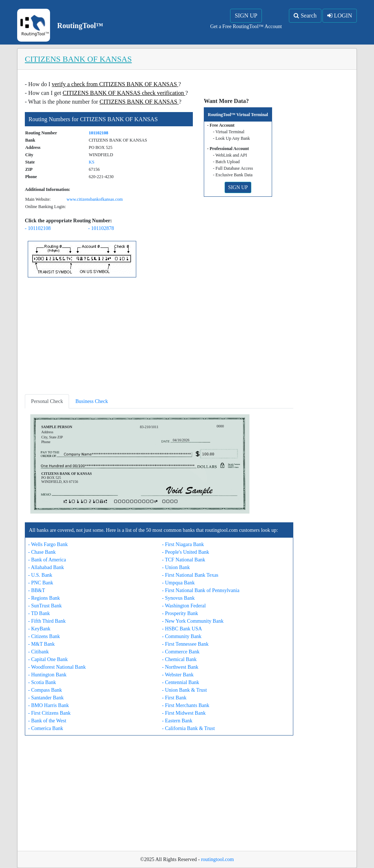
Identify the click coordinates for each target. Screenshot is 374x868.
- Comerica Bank (46, 728)
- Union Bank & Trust (185, 690)
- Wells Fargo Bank (48, 544)
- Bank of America (47, 560)
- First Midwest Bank (184, 713)
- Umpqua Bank (178, 583)
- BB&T (37, 590)
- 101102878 (101, 228)
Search (305, 16)
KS (91, 162)
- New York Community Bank (193, 621)
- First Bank (174, 698)
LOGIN (340, 16)
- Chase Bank (42, 552)
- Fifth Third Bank (47, 621)
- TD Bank (39, 613)
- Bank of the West (47, 721)
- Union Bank (176, 567)
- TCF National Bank (184, 560)
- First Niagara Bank (183, 544)
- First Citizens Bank (49, 713)
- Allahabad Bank (46, 567)
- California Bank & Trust (189, 728)
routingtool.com (217, 859)
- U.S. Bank (40, 575)
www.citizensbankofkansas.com (95, 199)
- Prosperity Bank (180, 613)
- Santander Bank (46, 698)
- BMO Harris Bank (49, 705)
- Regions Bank (44, 598)
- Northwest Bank (180, 667)
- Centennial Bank (181, 682)
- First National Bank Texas (190, 575)
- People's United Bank (186, 552)
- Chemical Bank (180, 659)
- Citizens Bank (44, 636)
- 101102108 (38, 228)
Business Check (91, 401)
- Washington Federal (184, 606)
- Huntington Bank (47, 675)
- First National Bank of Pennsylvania (201, 590)
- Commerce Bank (181, 652)
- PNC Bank (41, 583)
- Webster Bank (178, 675)
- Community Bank (182, 636)
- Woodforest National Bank (57, 667)
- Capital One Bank (48, 659)
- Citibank (38, 652)
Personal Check (47, 401)
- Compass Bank (45, 690)
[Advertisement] (159, 337)
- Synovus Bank (178, 598)
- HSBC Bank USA (182, 629)
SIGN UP (246, 16)
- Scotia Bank (42, 682)
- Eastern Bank (177, 721)
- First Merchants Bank (186, 705)
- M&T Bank (41, 644)
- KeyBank (39, 629)
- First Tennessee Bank (185, 644)
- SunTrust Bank (45, 606)
